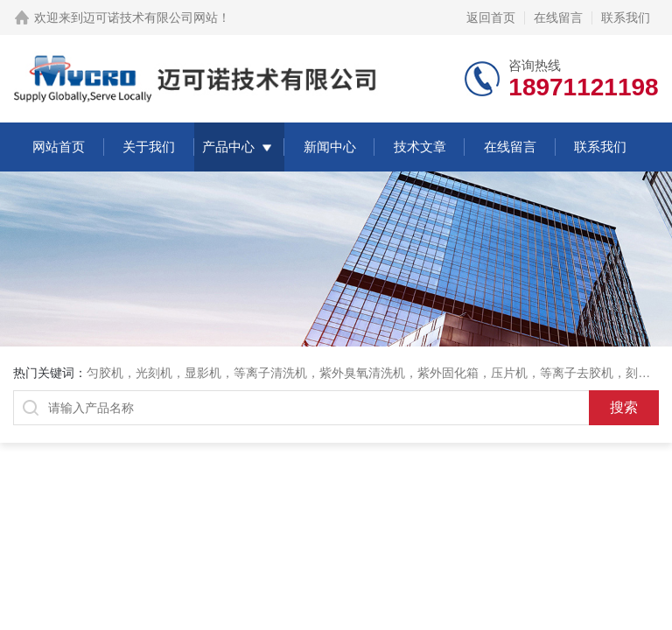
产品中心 (228, 147)
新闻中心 (330, 147)
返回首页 (491, 17)
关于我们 (149, 147)
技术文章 (420, 147)
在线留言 (558, 17)
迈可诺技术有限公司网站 (150, 17)
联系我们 (626, 17)
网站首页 (59, 147)
